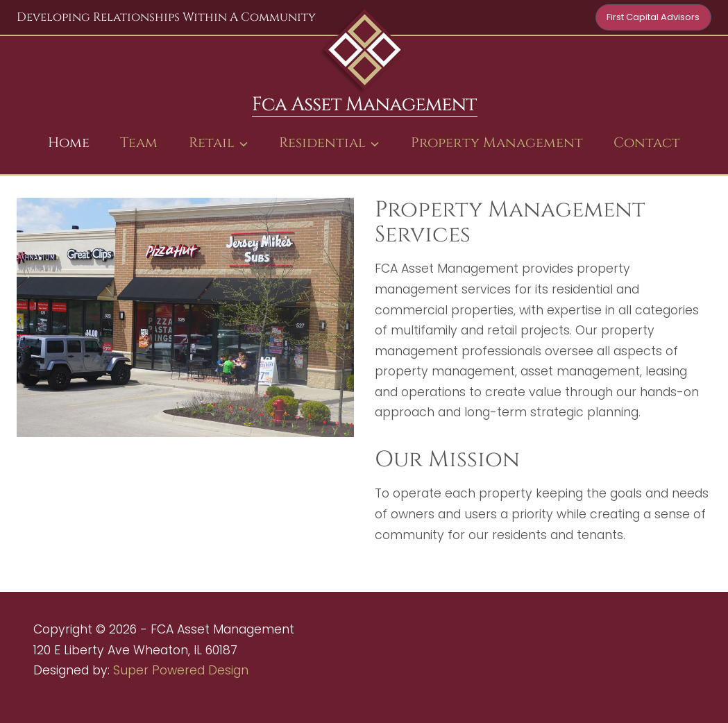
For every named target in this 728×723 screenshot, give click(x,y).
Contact (647, 143)
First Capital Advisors (653, 17)
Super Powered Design (181, 670)
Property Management (497, 143)
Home (69, 143)
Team (139, 143)
